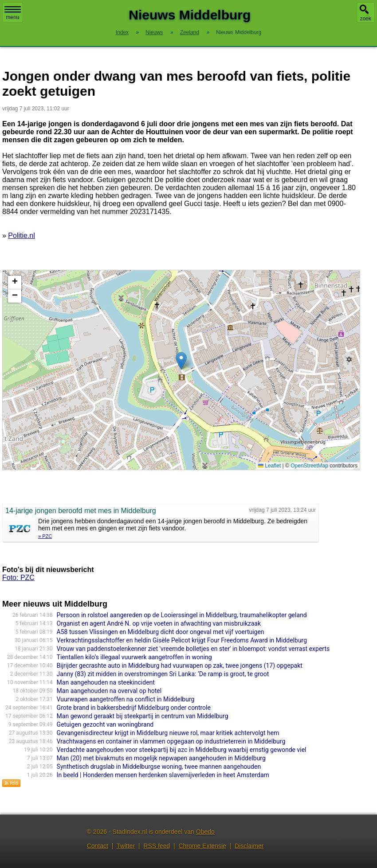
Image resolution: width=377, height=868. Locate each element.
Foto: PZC (18, 578)
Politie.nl (21, 235)
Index (122, 32)
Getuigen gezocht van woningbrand (105, 724)
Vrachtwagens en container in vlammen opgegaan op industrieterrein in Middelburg (171, 741)
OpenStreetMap (309, 466)
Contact (98, 846)
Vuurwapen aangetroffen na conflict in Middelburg (126, 699)
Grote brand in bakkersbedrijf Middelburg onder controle (134, 708)
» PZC (45, 536)
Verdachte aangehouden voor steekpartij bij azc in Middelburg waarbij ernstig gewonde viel (182, 750)
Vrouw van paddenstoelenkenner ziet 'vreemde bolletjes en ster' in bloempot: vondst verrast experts (193, 649)
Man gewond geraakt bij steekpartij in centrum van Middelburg (143, 716)
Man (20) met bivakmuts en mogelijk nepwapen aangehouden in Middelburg (161, 758)
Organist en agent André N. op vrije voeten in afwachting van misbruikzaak (159, 623)
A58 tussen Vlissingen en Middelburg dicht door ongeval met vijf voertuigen (161, 632)
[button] (181, 361)
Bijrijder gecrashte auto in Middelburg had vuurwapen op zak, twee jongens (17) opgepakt (180, 666)
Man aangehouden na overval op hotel (109, 691)
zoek (366, 19)
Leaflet (269, 466)
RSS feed (157, 846)
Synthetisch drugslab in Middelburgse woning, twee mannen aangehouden (159, 767)
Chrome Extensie (202, 846)
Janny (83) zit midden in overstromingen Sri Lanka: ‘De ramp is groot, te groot (163, 674)
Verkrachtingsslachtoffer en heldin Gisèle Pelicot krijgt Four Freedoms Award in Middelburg (182, 640)
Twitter (126, 846)
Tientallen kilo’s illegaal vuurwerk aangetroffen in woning (134, 657)
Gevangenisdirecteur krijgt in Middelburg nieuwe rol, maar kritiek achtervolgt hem (168, 733)
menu (13, 13)
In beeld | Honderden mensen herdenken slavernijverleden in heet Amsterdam (163, 775)
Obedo (205, 832)
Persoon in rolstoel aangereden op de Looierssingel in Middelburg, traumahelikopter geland (182, 615)
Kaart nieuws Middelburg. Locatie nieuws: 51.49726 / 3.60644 (180, 370)
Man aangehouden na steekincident (106, 682)
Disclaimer (249, 846)
